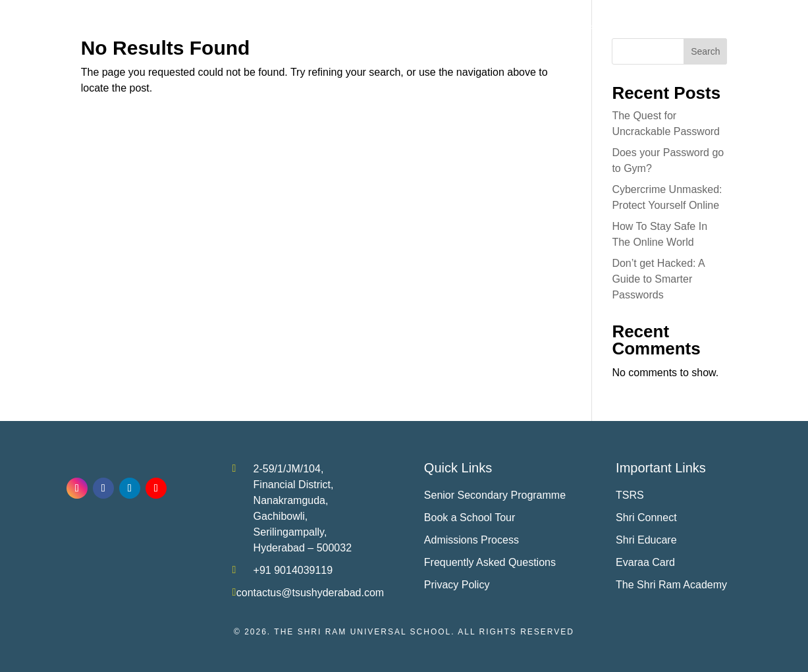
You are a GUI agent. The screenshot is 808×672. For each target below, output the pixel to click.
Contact (767, 28)
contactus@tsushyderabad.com (310, 593)
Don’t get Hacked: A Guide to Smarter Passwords (658, 279)
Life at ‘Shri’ (571, 28)
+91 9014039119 (293, 570)
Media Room (649, 28)
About (286, 28)
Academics (347, 28)
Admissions (494, 28)
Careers (718, 28)
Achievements (426, 28)
